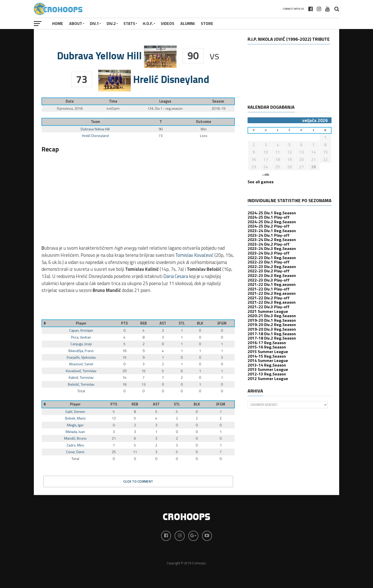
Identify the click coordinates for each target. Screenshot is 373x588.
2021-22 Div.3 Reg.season (272, 302)
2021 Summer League (268, 311)
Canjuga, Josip (81, 344)
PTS (124, 323)
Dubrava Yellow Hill (95, 129)
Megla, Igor (75, 425)
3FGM (222, 323)
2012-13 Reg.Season (267, 374)
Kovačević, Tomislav (81, 371)
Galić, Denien (75, 412)
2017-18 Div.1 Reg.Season (272, 334)
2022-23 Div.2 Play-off (269, 271)
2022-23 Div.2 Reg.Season (272, 267)
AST (163, 323)
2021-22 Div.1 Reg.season (272, 284)
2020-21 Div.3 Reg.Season (272, 316)
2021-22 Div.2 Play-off (269, 298)
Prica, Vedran (81, 337)
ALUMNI (188, 23)
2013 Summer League (268, 369)
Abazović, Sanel (81, 364)
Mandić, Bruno (75, 438)
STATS (129, 23)
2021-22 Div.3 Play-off (269, 307)
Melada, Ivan (75, 432)
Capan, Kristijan (81, 330)
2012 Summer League (268, 379)
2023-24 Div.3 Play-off (269, 253)
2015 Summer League (268, 352)
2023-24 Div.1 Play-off (269, 235)
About (76, 23)
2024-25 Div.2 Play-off (269, 226)
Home (58, 23)
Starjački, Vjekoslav (81, 357)
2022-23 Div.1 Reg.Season (272, 258)
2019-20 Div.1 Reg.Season (272, 320)
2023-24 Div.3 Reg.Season (272, 248)
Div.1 (94, 23)
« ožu (266, 175)
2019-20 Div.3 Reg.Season (272, 329)
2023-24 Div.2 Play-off (269, 244)
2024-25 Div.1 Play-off (269, 217)
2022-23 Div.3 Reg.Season (272, 275)
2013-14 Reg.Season (267, 365)
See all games (261, 182)
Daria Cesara (176, 276)
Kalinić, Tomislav (81, 377)
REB (144, 323)
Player (81, 323)
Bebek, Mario (75, 418)
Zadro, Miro (75, 445)
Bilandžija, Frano (81, 351)
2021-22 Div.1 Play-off (269, 289)
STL (182, 323)
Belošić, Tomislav (81, 384)
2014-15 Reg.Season (267, 356)
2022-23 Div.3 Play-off (269, 280)
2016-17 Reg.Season (267, 343)
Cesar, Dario (75, 452)
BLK (200, 323)
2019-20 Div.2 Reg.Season (272, 325)
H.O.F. (148, 23)
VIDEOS (168, 23)
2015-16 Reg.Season (267, 347)
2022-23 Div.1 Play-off (269, 262)
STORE (207, 23)
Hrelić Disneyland (95, 136)
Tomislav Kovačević (194, 255)
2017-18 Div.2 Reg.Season (272, 338)
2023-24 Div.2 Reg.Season (272, 240)
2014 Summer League (268, 360)
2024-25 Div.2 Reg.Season (272, 222)
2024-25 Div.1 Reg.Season (272, 213)
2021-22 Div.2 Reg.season (272, 293)
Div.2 (111, 23)
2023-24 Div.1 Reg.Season (272, 231)
